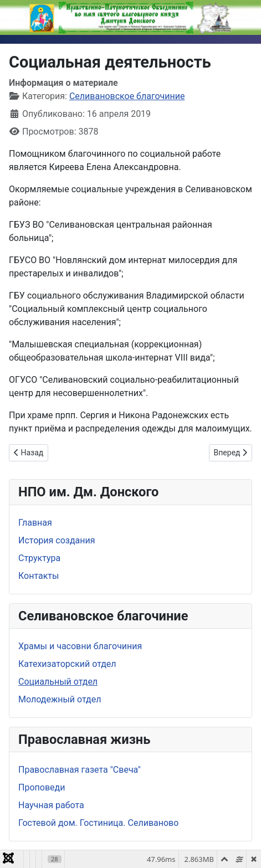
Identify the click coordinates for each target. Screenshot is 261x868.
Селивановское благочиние (127, 96)
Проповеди (42, 787)
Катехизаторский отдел (67, 664)
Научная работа (51, 805)
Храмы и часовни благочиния (80, 646)
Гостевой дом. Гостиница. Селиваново (98, 823)
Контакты (39, 576)
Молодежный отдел (60, 699)
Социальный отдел (58, 682)
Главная (35, 523)
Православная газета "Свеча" (80, 770)
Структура (39, 558)
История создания (57, 540)
